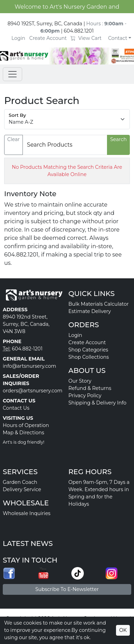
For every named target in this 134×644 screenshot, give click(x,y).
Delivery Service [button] (22, 489)
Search (118, 139)
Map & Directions (24, 433)
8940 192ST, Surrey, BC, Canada (45, 24)
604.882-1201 (27, 349)
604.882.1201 (79, 31)
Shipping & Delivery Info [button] (98, 403)
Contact (118, 38)
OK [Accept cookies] (123, 630)
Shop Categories (88, 350)
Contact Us (16, 408)
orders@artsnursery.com (33, 391)
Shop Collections (89, 357)
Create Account (48, 38)
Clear (14, 139)
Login (18, 38)
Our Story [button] (80, 381)
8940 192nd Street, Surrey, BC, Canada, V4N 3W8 (26, 324)
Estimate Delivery (90, 311)
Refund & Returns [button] (90, 388)
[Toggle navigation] (12, 74)
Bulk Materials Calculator (99, 304)
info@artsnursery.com (29, 366)
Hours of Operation (26, 425)
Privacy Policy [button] (85, 395)
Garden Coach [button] (20, 482)
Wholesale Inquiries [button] (27, 513)
